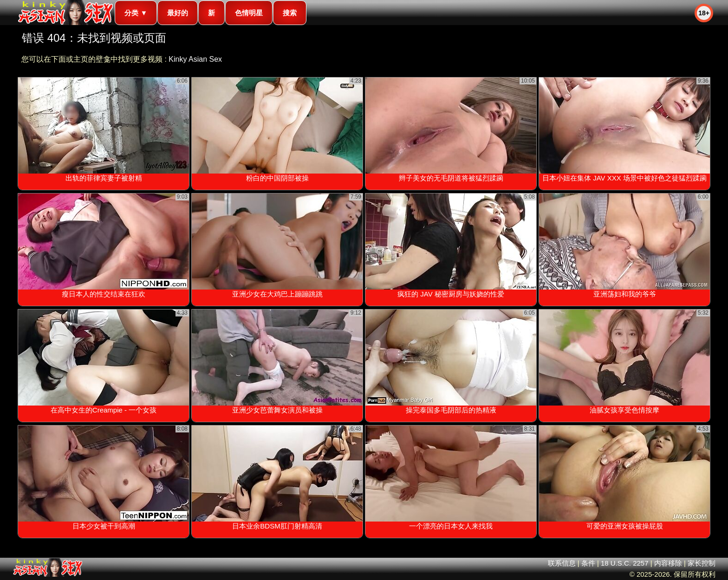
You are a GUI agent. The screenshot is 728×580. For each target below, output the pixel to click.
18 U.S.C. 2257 (625, 563)
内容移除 (668, 563)
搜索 (290, 13)
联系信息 (562, 563)
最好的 (178, 13)
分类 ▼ (136, 13)
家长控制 (702, 563)
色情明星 (249, 13)
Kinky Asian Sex (195, 59)
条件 (588, 563)
